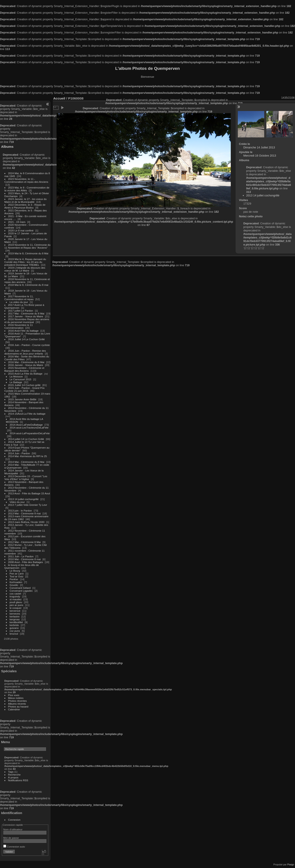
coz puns (15, 631)
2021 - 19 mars (17, 222)
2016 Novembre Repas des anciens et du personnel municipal (27, 321)
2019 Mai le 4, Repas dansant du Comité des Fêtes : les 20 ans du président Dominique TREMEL (25, 262)
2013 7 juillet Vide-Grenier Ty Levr (28, 505)
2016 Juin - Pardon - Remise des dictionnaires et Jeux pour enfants (25, 352)
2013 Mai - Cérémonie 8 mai (24, 513)
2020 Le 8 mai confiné (21, 230)
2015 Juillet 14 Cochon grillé (24, 385)
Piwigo (291, 864)
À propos (13, 777)
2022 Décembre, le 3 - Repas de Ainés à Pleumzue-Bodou (25, 206)
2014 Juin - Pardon (19, 453)
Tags (11, 772)
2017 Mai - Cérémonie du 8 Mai (26, 313)
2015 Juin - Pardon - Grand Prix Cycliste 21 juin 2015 (25, 389)
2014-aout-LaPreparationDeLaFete (30, 433)
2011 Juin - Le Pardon (21, 556)
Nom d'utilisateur (13, 829)
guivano (14, 628)
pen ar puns (16, 605)
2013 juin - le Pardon (20, 511)
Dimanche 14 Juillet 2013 (259, 147)
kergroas (15, 619)
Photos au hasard (18, 706)
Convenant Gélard (20, 588)
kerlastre (15, 616)
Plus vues (14, 695)
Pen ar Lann (17, 573)
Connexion (14, 820)
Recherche (14, 775)
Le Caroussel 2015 (21, 379)
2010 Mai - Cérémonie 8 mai (24, 559)
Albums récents (17, 704)
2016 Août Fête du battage (23, 331)
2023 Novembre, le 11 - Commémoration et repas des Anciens (26, 180)
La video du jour (19, 302)
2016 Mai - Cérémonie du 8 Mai (26, 362)
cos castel (15, 594)
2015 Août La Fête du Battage (25, 374)
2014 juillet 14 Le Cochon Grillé (26, 439)
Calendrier (14, 709)
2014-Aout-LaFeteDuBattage (26, 425)
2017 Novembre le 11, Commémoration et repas (19, 298)
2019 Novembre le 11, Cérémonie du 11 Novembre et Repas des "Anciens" (27, 246)
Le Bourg (15, 571)
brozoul (14, 634)
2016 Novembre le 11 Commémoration (19, 326)
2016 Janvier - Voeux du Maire (26, 365)
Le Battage (16, 382)
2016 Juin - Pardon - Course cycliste (29, 345)
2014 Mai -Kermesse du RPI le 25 (28, 456)
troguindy (15, 596)
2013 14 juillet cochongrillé (24, 499)
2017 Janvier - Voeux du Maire (26, 316)
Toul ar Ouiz (17, 576)
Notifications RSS (18, 780)
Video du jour (17, 502)
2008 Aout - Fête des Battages (26, 562)
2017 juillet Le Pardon (21, 311)
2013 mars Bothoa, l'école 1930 (26, 522)
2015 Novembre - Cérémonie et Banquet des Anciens (24, 369)
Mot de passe (11, 838)
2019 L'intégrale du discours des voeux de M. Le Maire (25, 269)
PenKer (14, 579)
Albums (7, 147)
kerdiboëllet (16, 622)
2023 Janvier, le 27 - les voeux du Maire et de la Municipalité (26, 200)
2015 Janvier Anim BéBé (22, 399)
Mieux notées (16, 698)
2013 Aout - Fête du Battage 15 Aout (29, 493)
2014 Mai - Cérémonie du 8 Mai (26, 462)
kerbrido (14, 625)
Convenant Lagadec (21, 591)
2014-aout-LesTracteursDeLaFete (29, 428)
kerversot (15, 611)
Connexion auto (14, 847)
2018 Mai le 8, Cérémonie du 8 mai (28, 285)
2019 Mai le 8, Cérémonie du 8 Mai (28, 253)
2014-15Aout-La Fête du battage (27, 414)
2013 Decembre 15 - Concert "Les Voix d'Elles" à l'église (26, 478)
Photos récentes (17, 701)
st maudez (16, 599)
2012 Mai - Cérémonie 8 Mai (24, 542)
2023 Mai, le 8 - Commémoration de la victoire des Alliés (27, 189)
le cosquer (16, 608)
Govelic (14, 585)
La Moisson (16, 376)
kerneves (15, 614)
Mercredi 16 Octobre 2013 (260, 156)
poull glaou (16, 602)
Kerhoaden (16, 582)
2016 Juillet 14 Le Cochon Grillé (27, 339)
